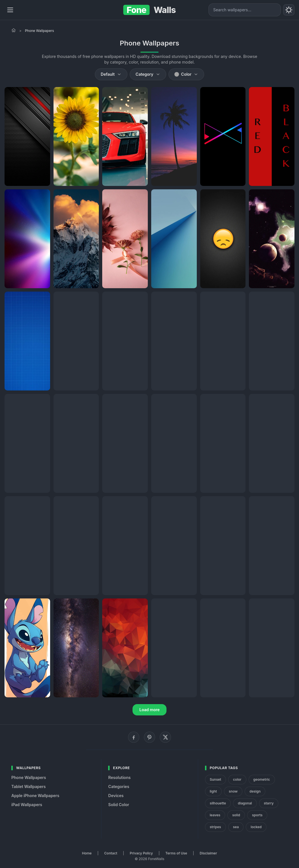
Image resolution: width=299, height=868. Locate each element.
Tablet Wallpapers (28, 786)
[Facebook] (134, 737)
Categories (119, 786)
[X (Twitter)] (165, 737)
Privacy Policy (141, 853)
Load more (149, 710)
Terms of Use (176, 853)
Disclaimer (208, 853)
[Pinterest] (149, 737)
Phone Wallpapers (29, 777)
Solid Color (119, 805)
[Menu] (10, 10)
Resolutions (119, 777)
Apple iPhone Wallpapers (35, 796)
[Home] (14, 30)
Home (87, 853)
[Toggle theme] (289, 10)
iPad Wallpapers (27, 805)
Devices (116, 796)
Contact (111, 853)
